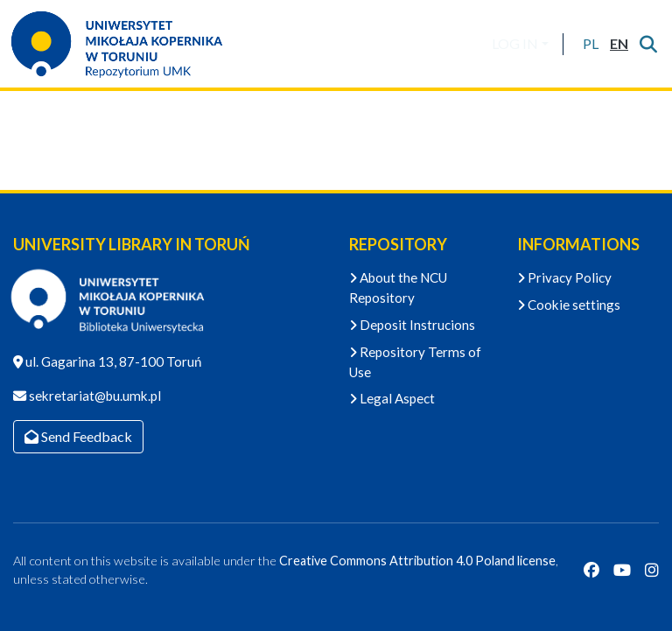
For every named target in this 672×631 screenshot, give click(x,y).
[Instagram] (652, 571)
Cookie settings (569, 305)
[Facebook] (591, 571)
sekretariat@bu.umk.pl (94, 396)
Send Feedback (78, 436)
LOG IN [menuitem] (515, 43)
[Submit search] (648, 44)
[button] (590, 44)
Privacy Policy (564, 277)
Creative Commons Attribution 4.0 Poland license (417, 561)
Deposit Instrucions (412, 325)
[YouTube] (622, 571)
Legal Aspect (392, 398)
